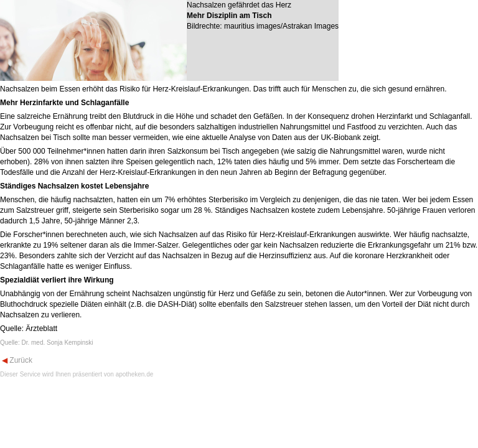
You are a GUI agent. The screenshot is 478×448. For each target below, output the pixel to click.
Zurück (20, 360)
